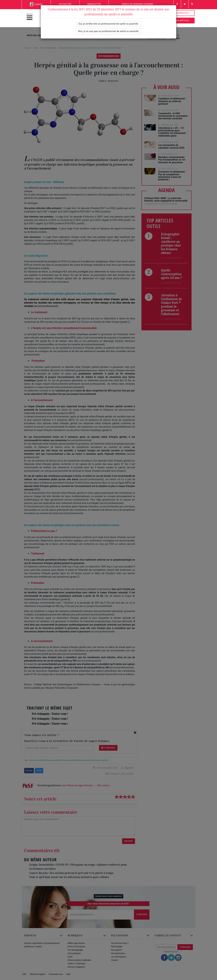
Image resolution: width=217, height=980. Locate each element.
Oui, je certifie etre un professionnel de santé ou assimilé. (108, 24)
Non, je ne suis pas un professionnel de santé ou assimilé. (109, 31)
